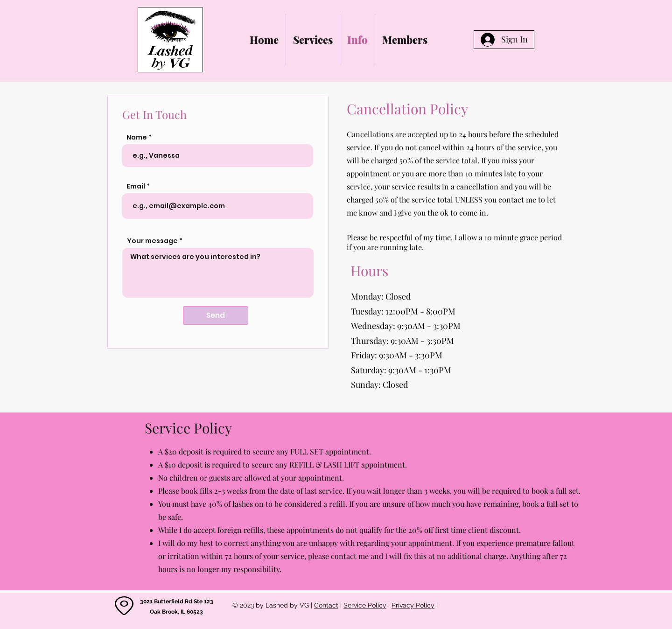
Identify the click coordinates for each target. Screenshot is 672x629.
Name (137, 137)
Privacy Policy (413, 605)
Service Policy (365, 605)
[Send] (216, 315)
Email (136, 186)
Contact (326, 605)
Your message (152, 241)
